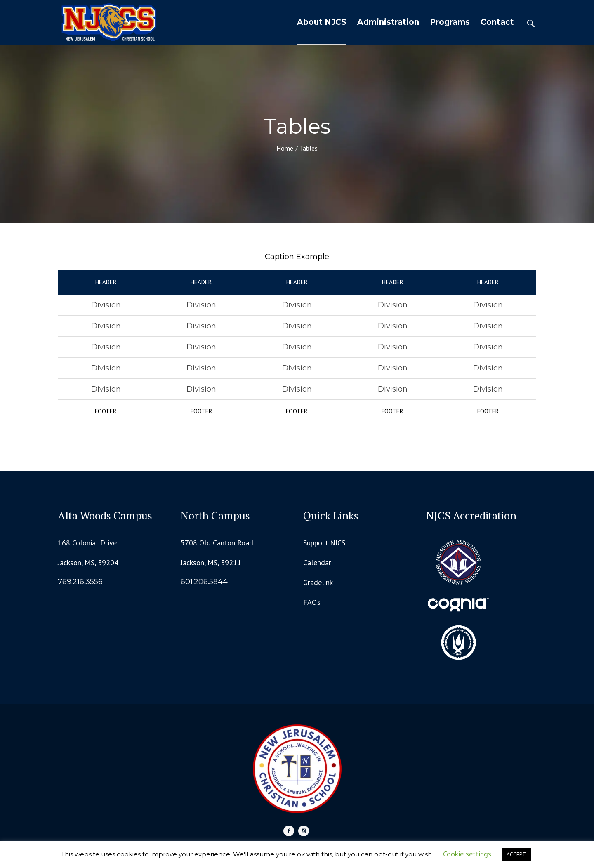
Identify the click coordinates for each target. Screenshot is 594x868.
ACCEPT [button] (516, 855)
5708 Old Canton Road (217, 543)
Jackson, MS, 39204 (88, 563)
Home (285, 148)
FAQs (312, 602)
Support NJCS (324, 543)
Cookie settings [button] (467, 854)
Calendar (317, 563)
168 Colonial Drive (87, 543)
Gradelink (318, 582)
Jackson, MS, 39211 (211, 563)
